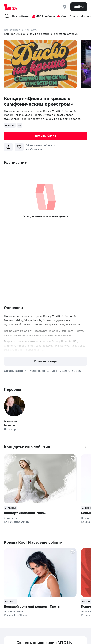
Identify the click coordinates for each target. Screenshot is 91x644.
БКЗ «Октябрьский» (17, 522)
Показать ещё (46, 361)
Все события (21, 16)
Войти (79, 7)
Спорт (74, 16)
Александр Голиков (11, 423)
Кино (62, 16)
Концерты (31, 30)
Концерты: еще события (27, 447)
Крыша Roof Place (15, 615)
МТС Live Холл (43, 16)
